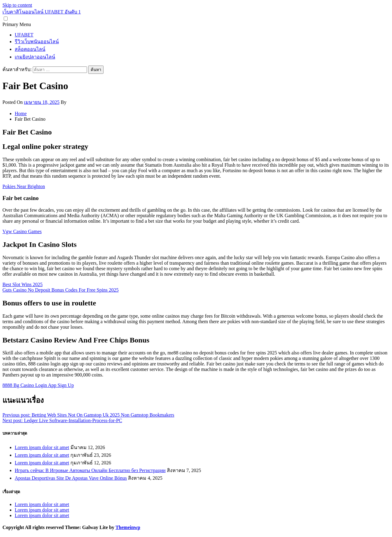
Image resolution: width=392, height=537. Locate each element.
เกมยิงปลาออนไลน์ (35, 57)
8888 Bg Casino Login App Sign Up (38, 385)
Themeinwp (128, 527)
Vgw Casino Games (22, 231)
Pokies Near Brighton (24, 186)
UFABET (24, 35)
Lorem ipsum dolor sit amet (42, 447)
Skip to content (17, 5)
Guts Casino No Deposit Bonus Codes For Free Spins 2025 (60, 290)
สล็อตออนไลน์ (30, 49)
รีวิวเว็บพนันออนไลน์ (37, 42)
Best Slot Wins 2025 (23, 284)
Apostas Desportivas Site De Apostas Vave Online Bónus (71, 478)
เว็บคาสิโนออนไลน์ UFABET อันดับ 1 (42, 12)
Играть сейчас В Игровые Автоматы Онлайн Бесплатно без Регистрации (90, 470)
